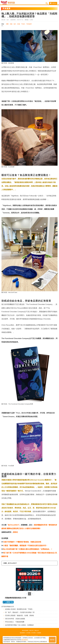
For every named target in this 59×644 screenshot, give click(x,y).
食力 (15, 24)
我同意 (52, 640)
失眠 (11, 24)
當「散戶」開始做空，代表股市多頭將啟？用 (20, 612)
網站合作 (37, 630)
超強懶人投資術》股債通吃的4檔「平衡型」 (19, 609)
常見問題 (34, 633)
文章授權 (28, 633)
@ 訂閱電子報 (8, 602)
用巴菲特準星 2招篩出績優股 (15, 619)
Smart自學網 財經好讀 (12, 3)
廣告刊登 (32, 630)
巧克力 (23, 24)
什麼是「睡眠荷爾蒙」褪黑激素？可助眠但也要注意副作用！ (25, 546)
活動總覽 (39, 633)
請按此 (15, 532)
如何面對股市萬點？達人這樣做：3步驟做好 (19, 625)
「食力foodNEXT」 (14, 525)
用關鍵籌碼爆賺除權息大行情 (16, 598)
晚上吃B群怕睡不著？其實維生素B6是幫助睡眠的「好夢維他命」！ (28, 549)
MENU (53, 3)
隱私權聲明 (22, 633)
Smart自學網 (4, 3)
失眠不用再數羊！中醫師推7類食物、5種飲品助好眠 (22, 542)
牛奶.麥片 (29, 24)
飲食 (19, 24)
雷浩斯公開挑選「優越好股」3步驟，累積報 (19, 615)
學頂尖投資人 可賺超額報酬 (15, 622)
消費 (7, 24)
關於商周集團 (25, 630)
